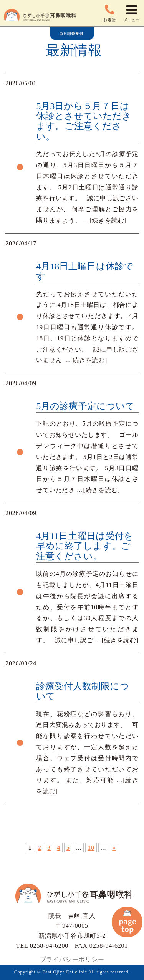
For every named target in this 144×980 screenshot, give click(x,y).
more (72, 153)
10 (91, 848)
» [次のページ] (114, 848)
